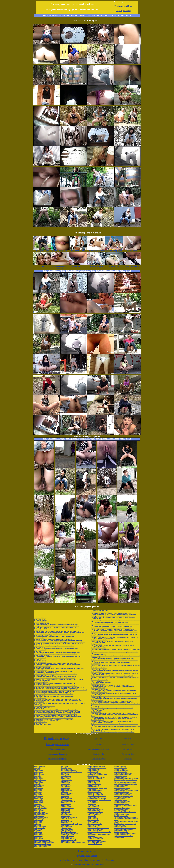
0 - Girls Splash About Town (42, 667)
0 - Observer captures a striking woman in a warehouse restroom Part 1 (112, 627)
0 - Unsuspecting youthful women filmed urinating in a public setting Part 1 (56, 691)
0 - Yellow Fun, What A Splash (43, 666)
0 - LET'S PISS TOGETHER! (42, 685)
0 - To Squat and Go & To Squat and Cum (46, 721)
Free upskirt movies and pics (99, 749)
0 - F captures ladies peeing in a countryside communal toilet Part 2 (111, 616)
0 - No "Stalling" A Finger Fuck (43, 635)
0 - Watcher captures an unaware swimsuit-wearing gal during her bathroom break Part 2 (60, 687)
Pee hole (98, 744)
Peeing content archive (111, 15)
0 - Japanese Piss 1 (40, 723)
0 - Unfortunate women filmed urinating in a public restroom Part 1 (110, 685)
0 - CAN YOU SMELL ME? (98, 643)
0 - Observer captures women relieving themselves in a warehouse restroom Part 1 (115, 637)
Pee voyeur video (128, 754)
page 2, (123, 15)
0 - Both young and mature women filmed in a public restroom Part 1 (54, 697)
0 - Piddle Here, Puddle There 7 (100, 611)
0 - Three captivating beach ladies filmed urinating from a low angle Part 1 (112, 629)
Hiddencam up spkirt (57, 759)
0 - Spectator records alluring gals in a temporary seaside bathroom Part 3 (55, 715)
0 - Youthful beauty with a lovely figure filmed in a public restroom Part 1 (55, 663)
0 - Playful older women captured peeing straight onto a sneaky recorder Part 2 (57, 713)
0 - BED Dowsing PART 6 (41, 682)
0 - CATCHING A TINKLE (41, 629)
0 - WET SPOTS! (39, 651)
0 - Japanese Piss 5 (97, 644)
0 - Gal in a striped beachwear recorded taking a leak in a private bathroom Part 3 (115, 635)
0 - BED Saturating (96, 711)
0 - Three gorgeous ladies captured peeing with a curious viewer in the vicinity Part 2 (59, 643)
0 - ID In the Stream (97, 731)
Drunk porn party (57, 738)
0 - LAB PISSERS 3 (97, 681)
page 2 (63, 15)
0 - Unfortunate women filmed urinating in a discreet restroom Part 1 (54, 639)
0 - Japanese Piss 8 (40, 647)
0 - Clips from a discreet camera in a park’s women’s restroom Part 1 (54, 719)
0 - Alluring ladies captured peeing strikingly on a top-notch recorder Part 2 (56, 654)
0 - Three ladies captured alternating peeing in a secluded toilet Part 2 (54, 646)
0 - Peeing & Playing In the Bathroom (45, 706)
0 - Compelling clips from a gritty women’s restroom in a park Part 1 (54, 718)
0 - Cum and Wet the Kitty (41, 655)
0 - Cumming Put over (97, 709)
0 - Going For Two (39, 638)
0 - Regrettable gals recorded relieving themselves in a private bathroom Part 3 (114, 699)
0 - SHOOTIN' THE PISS (98, 697)
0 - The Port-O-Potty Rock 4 (99, 640)
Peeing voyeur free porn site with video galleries (89, 865)
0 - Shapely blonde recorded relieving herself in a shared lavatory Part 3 (112, 676)
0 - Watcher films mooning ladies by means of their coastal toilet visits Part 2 (113, 615)
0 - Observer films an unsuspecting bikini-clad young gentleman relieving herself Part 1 (59, 642)
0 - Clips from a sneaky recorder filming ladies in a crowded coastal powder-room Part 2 (59, 633)
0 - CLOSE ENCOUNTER (98, 688)
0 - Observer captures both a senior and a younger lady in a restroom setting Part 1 (58, 701)
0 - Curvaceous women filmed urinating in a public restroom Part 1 (110, 663)
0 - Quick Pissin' (39, 630)
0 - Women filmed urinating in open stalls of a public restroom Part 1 (54, 634)
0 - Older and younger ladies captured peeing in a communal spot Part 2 (112, 719)
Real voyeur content (57, 744)
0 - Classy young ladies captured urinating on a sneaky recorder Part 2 (54, 637)
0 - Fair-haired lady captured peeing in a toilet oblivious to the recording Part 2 (114, 631)
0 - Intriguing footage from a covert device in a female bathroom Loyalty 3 (112, 687)
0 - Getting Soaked (96, 695)
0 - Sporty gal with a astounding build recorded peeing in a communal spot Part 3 (57, 657)
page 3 (68, 15)
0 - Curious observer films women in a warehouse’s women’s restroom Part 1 (113, 691)
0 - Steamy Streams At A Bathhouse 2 (45, 673)
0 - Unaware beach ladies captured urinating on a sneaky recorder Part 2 (112, 708)
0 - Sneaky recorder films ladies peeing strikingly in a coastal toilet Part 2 (112, 703)
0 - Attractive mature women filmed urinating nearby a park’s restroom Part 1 (113, 713)
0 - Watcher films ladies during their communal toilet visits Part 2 (53, 693)
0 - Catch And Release (40, 670)
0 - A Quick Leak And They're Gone (44, 675)
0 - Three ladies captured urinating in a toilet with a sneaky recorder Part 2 (113, 659)
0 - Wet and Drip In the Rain (99, 692)
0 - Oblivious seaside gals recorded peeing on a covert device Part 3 (54, 694)
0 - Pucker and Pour (97, 700)
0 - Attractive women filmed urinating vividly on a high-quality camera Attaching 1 (58, 711)
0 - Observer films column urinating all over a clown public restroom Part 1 (113, 721)
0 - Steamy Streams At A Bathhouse (101, 723)
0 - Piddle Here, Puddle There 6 (43, 707)
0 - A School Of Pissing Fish (99, 675)
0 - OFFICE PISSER (40, 709)
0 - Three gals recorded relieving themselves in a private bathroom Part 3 (55, 683)
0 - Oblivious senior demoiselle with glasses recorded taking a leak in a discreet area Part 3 (60, 690)
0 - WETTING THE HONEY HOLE (43, 681)
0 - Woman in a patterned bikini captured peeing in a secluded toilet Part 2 (113, 729)
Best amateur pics (57, 749)
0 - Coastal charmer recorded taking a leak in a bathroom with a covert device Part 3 (58, 679)
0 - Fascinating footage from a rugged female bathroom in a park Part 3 (54, 678)
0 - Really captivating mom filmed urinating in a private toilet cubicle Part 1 (56, 627)
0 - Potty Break (38, 659)
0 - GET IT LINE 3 (96, 712)
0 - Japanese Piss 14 (40, 662)
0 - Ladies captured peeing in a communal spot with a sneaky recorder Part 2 (113, 617)
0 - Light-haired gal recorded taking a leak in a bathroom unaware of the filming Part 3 (59, 669)
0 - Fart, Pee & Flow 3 (40, 618)
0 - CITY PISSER (96, 664)
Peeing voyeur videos (51, 15)
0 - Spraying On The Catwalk (99, 689)
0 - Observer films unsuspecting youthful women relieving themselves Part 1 (56, 710)
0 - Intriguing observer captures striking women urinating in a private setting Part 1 (58, 699)
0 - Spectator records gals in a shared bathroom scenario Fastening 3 (111, 628)
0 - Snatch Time (96, 707)
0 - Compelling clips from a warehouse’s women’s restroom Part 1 (110, 623)
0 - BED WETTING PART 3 (99, 648)
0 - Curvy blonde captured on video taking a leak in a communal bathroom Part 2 (57, 717)
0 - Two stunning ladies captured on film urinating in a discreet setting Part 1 (113, 645)
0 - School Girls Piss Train (99, 655)
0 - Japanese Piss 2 (97, 619)
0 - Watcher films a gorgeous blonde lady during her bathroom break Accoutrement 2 (59, 641)
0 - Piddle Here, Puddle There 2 (43, 725)
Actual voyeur (128, 749)
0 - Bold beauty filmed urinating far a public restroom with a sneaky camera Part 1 (115, 717)
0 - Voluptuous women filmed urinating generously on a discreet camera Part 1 (57, 626)
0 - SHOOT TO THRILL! (98, 647)
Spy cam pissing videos (87, 856)
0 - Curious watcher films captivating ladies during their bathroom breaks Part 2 (57, 631)
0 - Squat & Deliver (96, 672)
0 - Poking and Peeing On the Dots (101, 683)
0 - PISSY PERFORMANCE (42, 622)
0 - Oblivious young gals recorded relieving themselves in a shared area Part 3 (57, 689)
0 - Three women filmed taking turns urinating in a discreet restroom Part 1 (56, 674)
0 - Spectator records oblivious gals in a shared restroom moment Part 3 (112, 641)
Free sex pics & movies (57, 754)
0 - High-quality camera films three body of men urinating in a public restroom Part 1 (116, 656)
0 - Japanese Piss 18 (40, 661)
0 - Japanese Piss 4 (40, 619)
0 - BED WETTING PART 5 (99, 669)
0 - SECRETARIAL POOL (98, 684)
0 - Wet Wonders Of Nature (99, 668)
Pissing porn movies (87, 851)
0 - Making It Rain (96, 657)
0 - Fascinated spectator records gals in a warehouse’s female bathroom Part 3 (57, 653)
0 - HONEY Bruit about (40, 722)
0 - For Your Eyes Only (40, 621)
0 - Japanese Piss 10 (40, 658)
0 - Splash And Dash (40, 698)
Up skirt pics (128, 738)
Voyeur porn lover (128, 744)
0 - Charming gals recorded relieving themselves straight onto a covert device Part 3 (116, 696)
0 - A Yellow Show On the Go (99, 680)
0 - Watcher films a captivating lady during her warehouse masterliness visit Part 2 (115, 671)
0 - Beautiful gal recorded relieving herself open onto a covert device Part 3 (56, 714)
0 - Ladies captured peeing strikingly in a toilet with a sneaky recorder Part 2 (56, 625)
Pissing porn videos (123, 6)
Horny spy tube (98, 754)
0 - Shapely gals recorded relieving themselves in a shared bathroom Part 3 (56, 649)
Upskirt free (128, 759)
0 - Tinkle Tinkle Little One (42, 623)
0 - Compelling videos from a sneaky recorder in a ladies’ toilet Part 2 (111, 613)
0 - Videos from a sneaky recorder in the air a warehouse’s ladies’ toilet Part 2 (114, 693)
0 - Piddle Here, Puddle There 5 (100, 612)
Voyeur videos (99, 738)
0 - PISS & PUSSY (39, 645)
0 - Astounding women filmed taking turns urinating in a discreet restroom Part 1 (57, 665)
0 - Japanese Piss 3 (40, 695)
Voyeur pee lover (123, 11)
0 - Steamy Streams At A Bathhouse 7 (102, 639)
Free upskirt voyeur (98, 759)
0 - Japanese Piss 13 (40, 650)
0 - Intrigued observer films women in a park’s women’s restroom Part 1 (55, 671)
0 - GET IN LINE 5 (96, 636)
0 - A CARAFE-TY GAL (98, 720)
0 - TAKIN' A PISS (39, 702)
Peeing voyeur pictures (81, 15)
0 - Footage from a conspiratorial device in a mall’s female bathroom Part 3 (113, 701)
